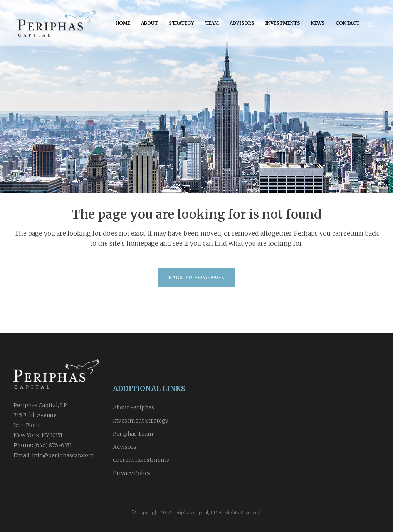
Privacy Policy (132, 473)
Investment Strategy (141, 421)
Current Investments (141, 460)
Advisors (125, 447)
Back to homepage (196, 277)
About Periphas (134, 407)
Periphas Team (133, 434)
